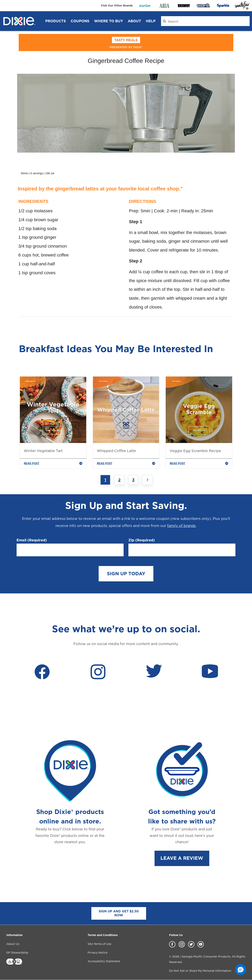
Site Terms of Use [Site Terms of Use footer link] (99, 944)
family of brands (181, 526)
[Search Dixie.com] (164, 21)
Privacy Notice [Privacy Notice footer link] (98, 953)
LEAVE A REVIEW (182, 858)
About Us (13, 944)
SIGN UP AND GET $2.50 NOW (119, 913)
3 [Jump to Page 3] (133, 480)
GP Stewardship (17, 953)
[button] (241, 970)
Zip (142, 540)
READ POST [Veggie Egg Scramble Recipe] (199, 463)
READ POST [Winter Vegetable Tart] (53, 463)
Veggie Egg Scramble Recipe (195, 451)
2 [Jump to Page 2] (119, 480)
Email (32, 540)
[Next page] (147, 480)
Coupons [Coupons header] (80, 21)
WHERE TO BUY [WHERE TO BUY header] (109, 21)
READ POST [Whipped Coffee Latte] (126, 463)
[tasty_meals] (126, 42)
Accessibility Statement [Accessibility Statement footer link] (104, 961)
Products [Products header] (56, 21)
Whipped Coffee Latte (116, 451)
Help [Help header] (151, 21)
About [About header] (134, 21)
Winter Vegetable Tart (43, 451)
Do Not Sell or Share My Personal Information (200, 971)
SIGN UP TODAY (126, 574)
